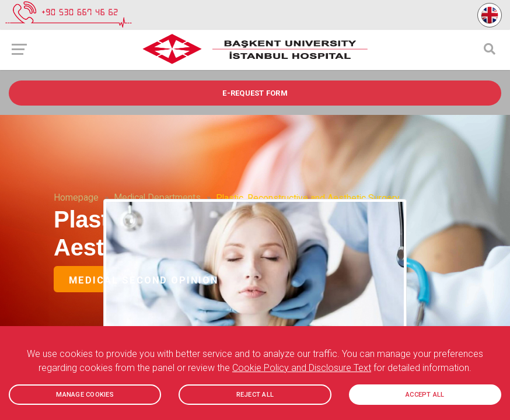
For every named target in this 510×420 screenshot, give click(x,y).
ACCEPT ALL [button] (425, 395)
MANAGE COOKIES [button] (85, 395)
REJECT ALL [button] (255, 395)
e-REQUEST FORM (255, 93)
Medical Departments (157, 198)
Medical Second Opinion (144, 280)
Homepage (76, 198)
